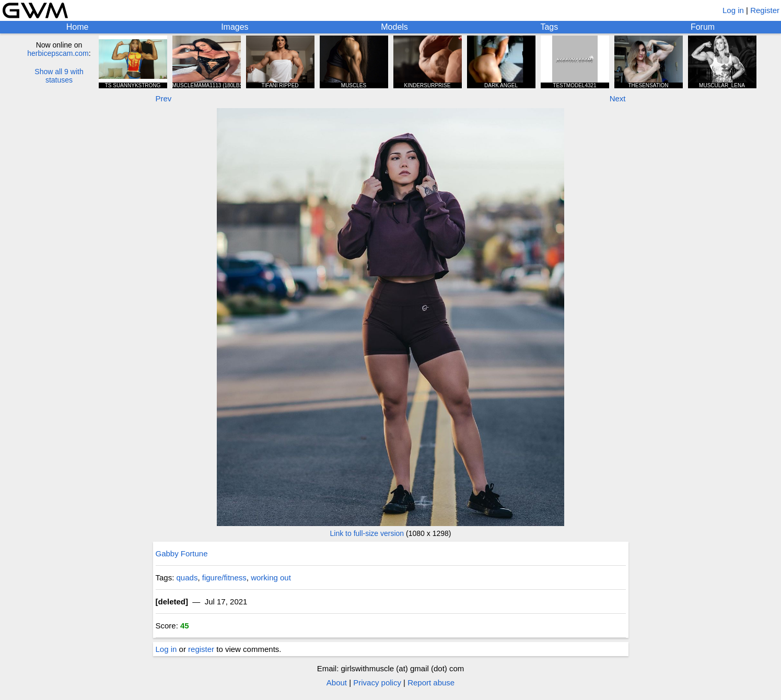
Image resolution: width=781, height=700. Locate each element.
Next (618, 98)
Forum (703, 27)
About (337, 682)
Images (235, 27)
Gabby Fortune (182, 553)
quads (187, 577)
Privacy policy (377, 682)
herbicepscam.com (58, 53)
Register (765, 10)
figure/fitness (224, 577)
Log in (733, 10)
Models (394, 27)
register (201, 649)
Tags (549, 27)
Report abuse (431, 682)
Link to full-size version (367, 533)
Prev (164, 98)
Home (78, 27)
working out (271, 577)
